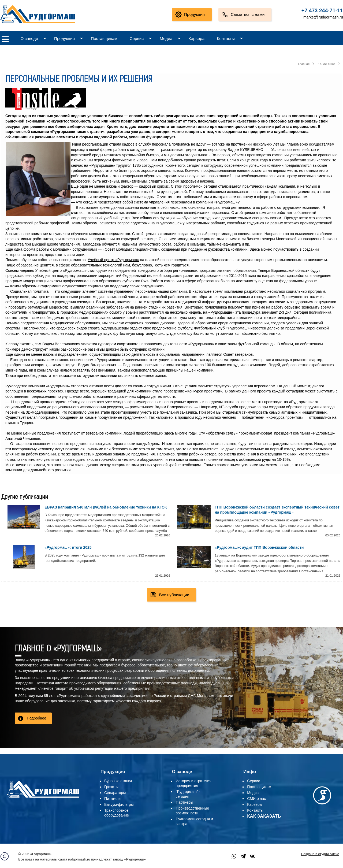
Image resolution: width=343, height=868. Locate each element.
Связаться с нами (248, 14)
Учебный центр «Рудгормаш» (113, 260)
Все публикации (174, 595)
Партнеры (184, 802)
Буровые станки (118, 781)
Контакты (226, 38)
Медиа (166, 38)
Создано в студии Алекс (320, 854)
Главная (304, 64)
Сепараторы (115, 793)
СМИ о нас (328, 64)
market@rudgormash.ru (323, 17)
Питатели (112, 799)
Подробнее (37, 718)
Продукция (194, 14)
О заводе (29, 38)
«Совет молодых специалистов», (132, 249)
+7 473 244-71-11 (322, 10)
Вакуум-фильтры (119, 804)
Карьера (196, 38)
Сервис (137, 38)
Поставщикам (104, 38)
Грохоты (111, 787)
